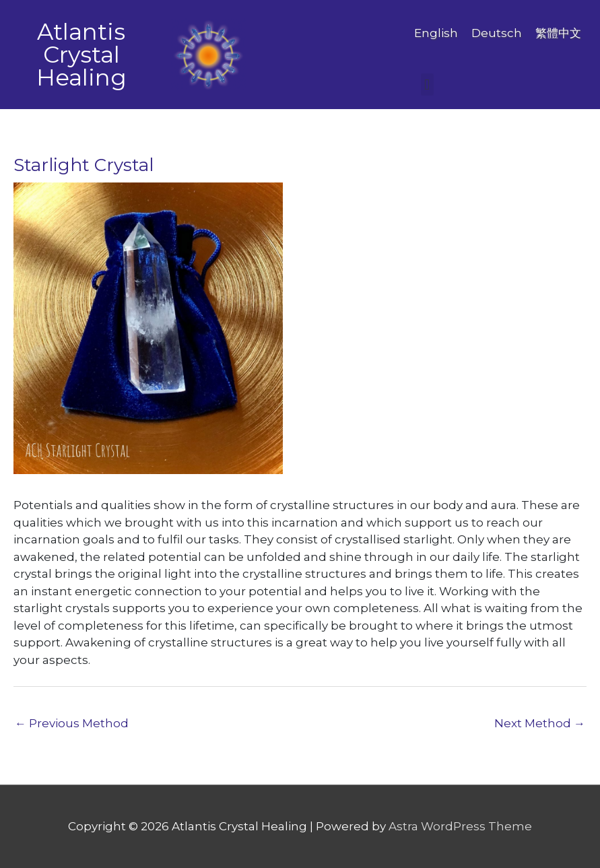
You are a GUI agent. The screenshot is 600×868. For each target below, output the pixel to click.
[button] (427, 85)
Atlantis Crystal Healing (81, 55)
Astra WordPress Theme (460, 826)
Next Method (540, 723)
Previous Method (72, 723)
